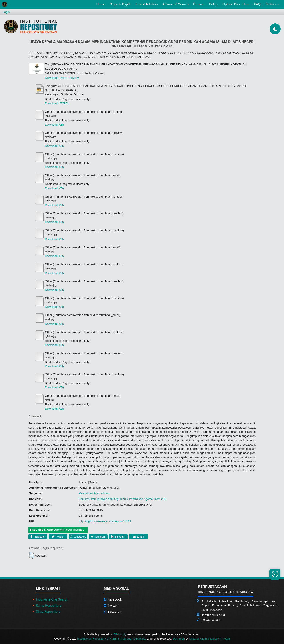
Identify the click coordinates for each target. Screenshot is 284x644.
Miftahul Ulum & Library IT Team (209, 639)
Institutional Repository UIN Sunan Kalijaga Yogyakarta (112, 639)
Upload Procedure (236, 4)
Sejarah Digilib (120, 4)
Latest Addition (147, 4)
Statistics (272, 4)
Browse (199, 4)
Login (6, 12)
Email (138, 537)
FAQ (257, 4)
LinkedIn (118, 537)
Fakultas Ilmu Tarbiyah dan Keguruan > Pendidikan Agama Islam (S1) (123, 499)
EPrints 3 (119, 634)
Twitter (58, 537)
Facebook (38, 537)
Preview (74, 78)
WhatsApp (78, 537)
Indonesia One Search (52, 599)
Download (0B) (54, 125)
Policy (213, 4)
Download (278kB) (57, 103)
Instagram (113, 612)
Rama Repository (49, 606)
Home (101, 4)
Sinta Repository (48, 612)
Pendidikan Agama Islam (94, 493)
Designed (179, 639)
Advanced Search (176, 4)
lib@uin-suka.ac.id (213, 615)
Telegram (98, 537)
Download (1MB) (56, 78)
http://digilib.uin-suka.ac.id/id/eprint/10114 (105, 521)
